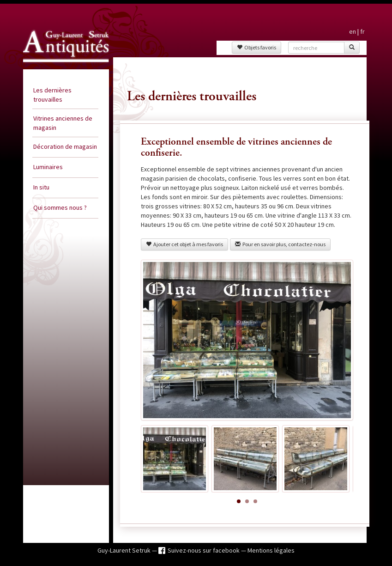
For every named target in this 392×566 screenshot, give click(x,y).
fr (362, 31)
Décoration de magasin (65, 146)
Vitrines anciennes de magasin (63, 123)
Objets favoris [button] (256, 47)
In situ (41, 187)
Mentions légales (271, 550)
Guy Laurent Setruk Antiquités (56, 67)
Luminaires (48, 167)
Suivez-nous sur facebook (204, 550)
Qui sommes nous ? (60, 207)
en (353, 31)
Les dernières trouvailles (52, 95)
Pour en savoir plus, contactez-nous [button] (280, 244)
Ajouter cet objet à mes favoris (184, 244)
